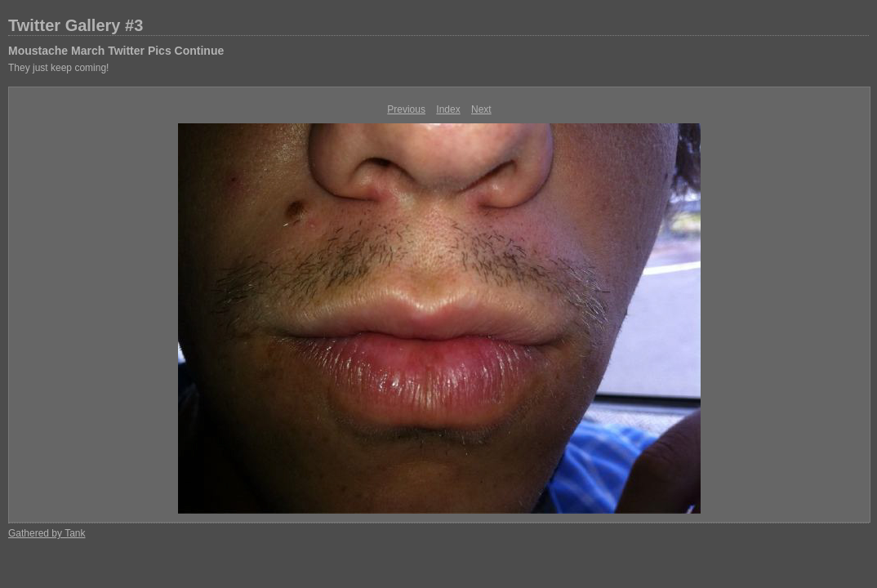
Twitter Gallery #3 (76, 25)
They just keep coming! (58, 68)
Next (481, 109)
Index (448, 109)
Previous (406, 109)
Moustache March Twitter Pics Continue (116, 51)
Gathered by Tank (47, 533)
